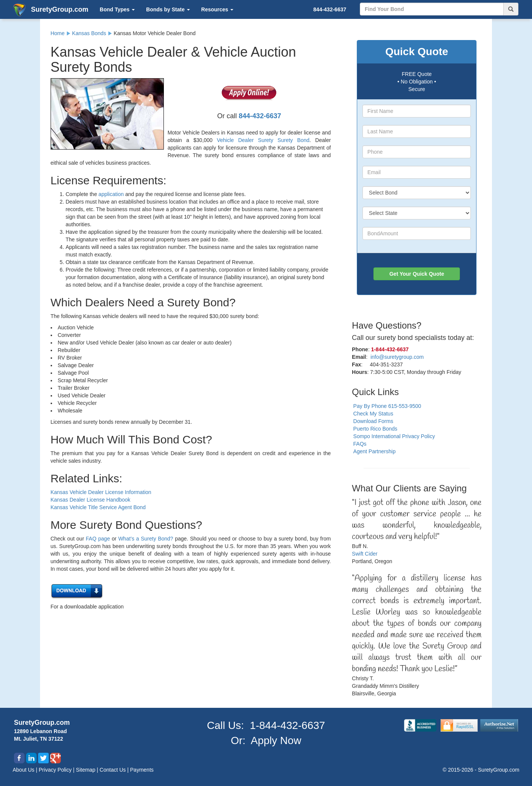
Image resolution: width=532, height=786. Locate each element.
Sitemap (86, 770)
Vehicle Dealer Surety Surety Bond (263, 140)
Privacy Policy (56, 770)
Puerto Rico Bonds (375, 429)
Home (58, 33)
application (111, 194)
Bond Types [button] (117, 9)
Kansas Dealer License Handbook (91, 500)
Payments (142, 770)
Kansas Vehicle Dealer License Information (101, 492)
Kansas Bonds (89, 33)
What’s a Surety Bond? (146, 539)
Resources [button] (217, 9)
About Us (24, 770)
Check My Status (373, 414)
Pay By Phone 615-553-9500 (387, 406)
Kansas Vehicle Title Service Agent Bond (98, 507)
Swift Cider (365, 554)
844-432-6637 (330, 9)
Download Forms (373, 421)
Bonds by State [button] (168, 9)
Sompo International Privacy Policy (394, 436)
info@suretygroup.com (397, 357)
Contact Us (113, 770)
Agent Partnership (375, 451)
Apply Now (276, 740)
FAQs (360, 444)
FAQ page (98, 539)
